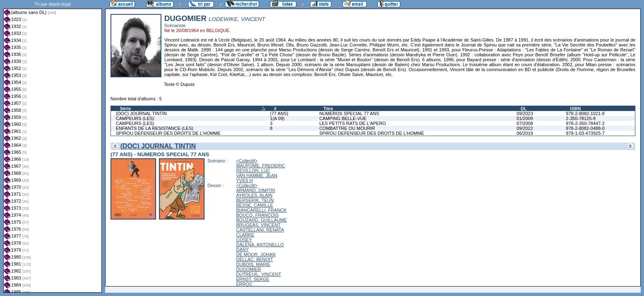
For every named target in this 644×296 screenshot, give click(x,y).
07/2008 (525, 123)
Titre (328, 109)
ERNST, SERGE (253, 279)
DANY (243, 250)
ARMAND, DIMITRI (256, 190)
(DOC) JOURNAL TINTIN (141, 113)
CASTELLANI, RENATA (260, 230)
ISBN (575, 109)
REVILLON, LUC (253, 171)
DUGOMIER (249, 269)
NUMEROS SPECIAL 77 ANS (349, 113)
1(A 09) (277, 118)
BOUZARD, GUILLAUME (261, 220)
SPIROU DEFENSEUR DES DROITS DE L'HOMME (168, 133)
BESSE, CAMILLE (255, 205)
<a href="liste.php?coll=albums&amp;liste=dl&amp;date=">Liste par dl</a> (53, 146)
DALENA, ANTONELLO (260, 245)
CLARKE (245, 235)
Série (125, 109)
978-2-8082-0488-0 (585, 128)
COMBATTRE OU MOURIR (347, 128)
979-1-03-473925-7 (585, 133)
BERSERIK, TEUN (255, 200)
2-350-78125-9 (581, 118)
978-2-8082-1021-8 (585, 113)
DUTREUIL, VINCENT (259, 274)
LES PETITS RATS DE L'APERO (352, 123)
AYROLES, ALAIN (254, 195)
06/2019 (525, 133)
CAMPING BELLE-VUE (343, 118)
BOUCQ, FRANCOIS (257, 215)
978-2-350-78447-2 (585, 123)
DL (524, 109)
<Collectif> (247, 161)
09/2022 (525, 128)
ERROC (244, 284)
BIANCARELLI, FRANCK (261, 210)
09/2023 (525, 113)
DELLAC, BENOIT (255, 259)
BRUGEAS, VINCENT (258, 225)
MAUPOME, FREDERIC (261, 166)
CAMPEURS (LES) (135, 118)
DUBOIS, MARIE (253, 264)
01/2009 (525, 118)
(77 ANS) (279, 113)
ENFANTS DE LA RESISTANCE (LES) (155, 128)
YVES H (244, 180)
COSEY (244, 240)
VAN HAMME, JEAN (257, 176)
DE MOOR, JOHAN (256, 254)
